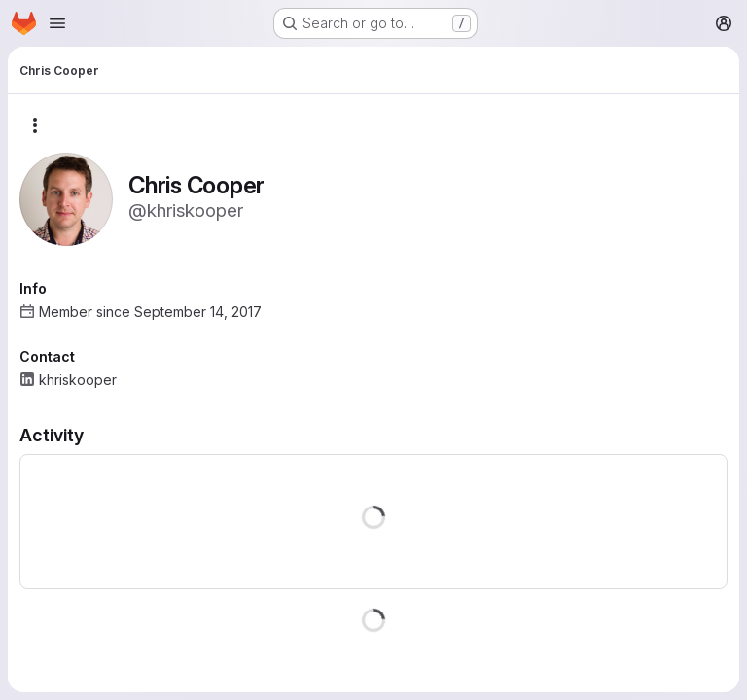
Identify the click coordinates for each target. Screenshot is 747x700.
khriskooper (78, 380)
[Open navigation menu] (57, 23)
